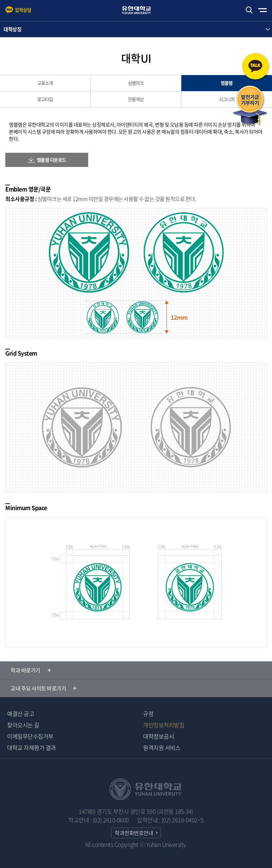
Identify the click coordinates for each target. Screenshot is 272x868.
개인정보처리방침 (164, 725)
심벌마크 (136, 83)
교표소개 (45, 83)
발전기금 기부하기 (250, 106)
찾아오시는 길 (23, 725)
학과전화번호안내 (134, 833)
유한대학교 (140, 10)
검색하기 (249, 10)
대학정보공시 (158, 736)
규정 (148, 713)
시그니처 (227, 99)
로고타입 (45, 99)
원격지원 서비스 (162, 747)
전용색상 (136, 99)
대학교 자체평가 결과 (32, 747)
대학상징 (12, 29)
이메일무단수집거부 (30, 736)
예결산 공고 (21, 713)
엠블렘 (226, 83)
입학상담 (23, 10)
